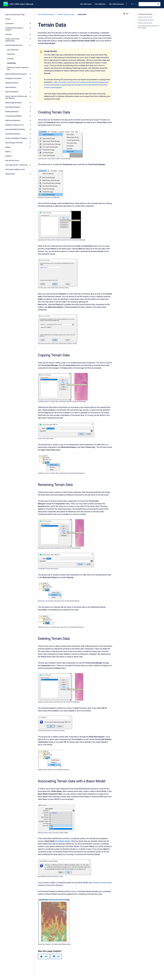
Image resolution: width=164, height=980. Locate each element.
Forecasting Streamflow (13, 116)
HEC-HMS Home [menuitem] (86, 4)
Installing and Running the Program (14, 29)
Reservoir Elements (12, 92)
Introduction (10, 23)
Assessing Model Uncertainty (15, 129)
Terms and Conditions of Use (15, 169)
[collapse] (30, 45)
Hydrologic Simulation (13, 107)
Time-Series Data (13, 50)
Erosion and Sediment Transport (16, 138)
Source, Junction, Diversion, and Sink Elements (16, 97)
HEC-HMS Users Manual (21, 4)
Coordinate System (63, 841)
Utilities (8, 147)
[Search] (149, 4)
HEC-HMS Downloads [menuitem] (116, 4)
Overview (8, 34)
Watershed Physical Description (16, 74)
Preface (8, 19)
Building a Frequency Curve (15, 125)
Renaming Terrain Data (146, 20)
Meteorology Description (14, 103)
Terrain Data (11, 63)
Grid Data (10, 59)
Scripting (8, 156)
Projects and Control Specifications (12, 40)
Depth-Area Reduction (13, 120)
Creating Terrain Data (145, 14)
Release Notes (10, 174)
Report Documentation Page (15, 15)
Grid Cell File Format (12, 161)
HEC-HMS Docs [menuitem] (100, 4)
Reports (8, 152)
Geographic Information (13, 78)
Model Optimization (12, 112)
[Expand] (30, 23)
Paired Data (11, 54)
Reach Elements (11, 87)
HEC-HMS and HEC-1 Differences (16, 165)
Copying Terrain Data (145, 17)
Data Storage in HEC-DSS (14, 143)
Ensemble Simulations (13, 134)
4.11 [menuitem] (133, 4)
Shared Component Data (14, 45)
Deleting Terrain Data (145, 23)
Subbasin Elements (12, 83)
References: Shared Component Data (18, 68)
